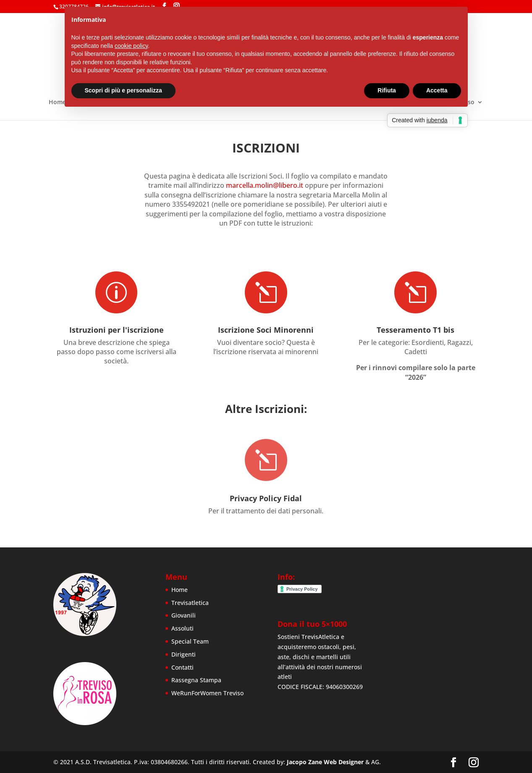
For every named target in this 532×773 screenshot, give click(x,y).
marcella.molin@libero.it (265, 185)
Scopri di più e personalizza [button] (123, 90)
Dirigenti (183, 654)
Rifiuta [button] (387, 90)
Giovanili (183, 615)
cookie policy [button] (131, 46)
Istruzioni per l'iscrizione (116, 328)
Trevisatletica (190, 603)
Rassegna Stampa (196, 680)
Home (57, 103)
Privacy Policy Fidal (266, 490)
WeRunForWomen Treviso (207, 693)
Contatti (182, 667)
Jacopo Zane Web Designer (325, 762)
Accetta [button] (437, 90)
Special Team (190, 641)
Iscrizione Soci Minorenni (266, 327)
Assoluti (182, 628)
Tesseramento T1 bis (415, 329)
